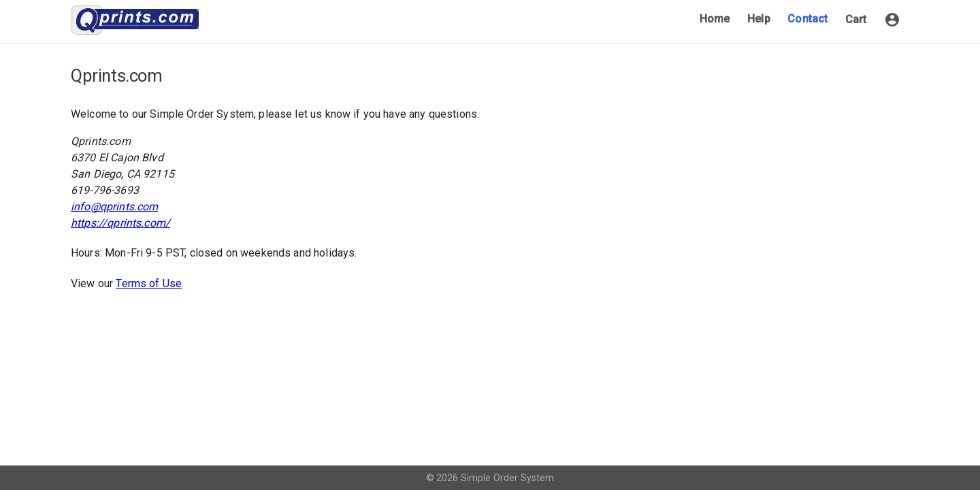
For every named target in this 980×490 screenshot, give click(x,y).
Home (715, 19)
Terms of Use (149, 283)
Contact (807, 19)
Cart (856, 19)
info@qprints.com (114, 207)
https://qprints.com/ (120, 223)
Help (759, 19)
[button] (892, 20)
